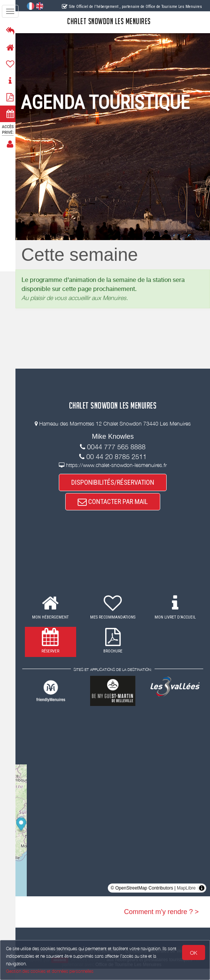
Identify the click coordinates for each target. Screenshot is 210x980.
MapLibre (186, 899)
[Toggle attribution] (202, 899)
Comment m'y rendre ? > (161, 923)
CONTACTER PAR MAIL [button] (115, 513)
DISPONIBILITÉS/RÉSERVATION (115, 494)
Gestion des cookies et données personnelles (50, 971)
